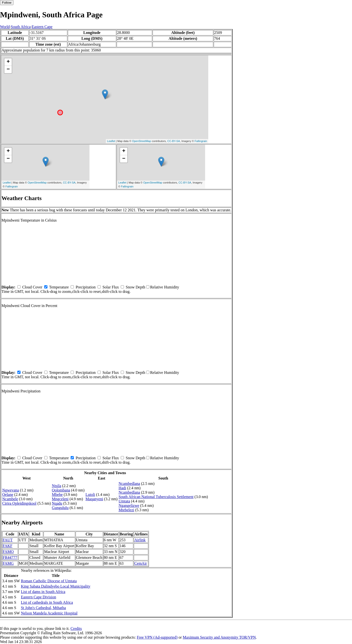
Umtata (124, 501)
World (5, 27)
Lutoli (90, 495)
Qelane (8, 495)
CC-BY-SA (174, 141)
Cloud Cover (32, 287)
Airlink (140, 540)
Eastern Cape (42, 27)
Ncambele (10, 499)
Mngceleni (60, 499)
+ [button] (8, 62)
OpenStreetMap (142, 141)
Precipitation (86, 287)
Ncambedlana (129, 484)
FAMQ (8, 552)
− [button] (8, 70)
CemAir (141, 563)
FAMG (8, 563)
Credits (76, 629)
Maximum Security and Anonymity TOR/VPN (219, 637)
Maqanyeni (94, 499)
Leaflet (111, 141)
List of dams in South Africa (43, 592)
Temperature (59, 287)
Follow (7, 3)
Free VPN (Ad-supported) (157, 637)
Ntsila (56, 486)
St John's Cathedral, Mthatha (43, 608)
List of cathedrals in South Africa (47, 602)
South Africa (21, 27)
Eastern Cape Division (38, 597)
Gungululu (60, 508)
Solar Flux (111, 287)
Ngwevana (11, 490)
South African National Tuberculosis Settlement (156, 497)
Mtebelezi (126, 510)
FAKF (8, 546)
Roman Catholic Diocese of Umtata (49, 581)
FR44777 (10, 557)
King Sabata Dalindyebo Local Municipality (55, 586)
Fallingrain (201, 141)
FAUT (8, 540)
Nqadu (57, 503)
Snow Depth (135, 287)
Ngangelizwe (129, 506)
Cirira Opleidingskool (19, 503)
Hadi (122, 488)
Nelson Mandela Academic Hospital (49, 613)
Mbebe (57, 495)
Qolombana (61, 490)
